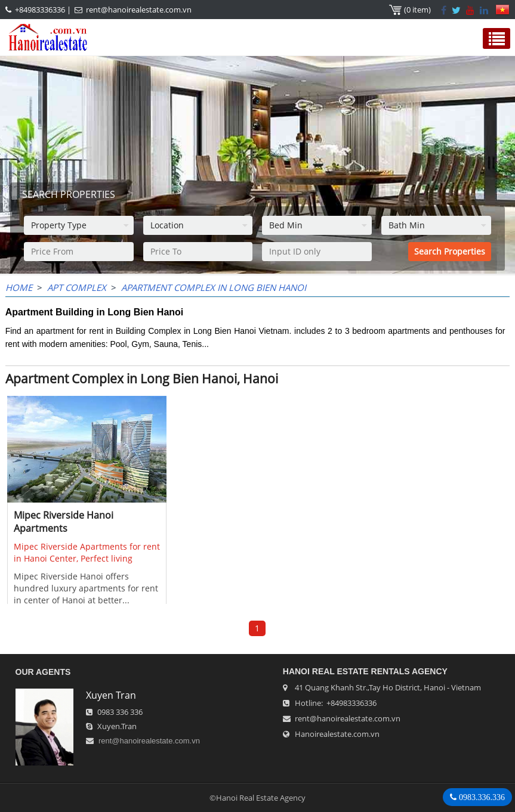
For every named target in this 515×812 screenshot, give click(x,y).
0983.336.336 (481, 797)
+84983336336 (40, 10)
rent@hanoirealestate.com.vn (139, 10)
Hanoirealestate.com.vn (337, 734)
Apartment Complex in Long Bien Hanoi (214, 287)
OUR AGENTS (43, 672)
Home (19, 287)
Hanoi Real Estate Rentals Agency (365, 671)
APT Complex (77, 287)
